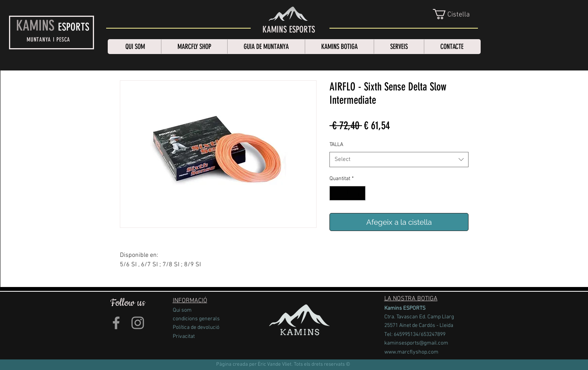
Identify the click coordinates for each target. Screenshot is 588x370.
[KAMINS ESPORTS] (289, 30)
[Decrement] (336, 193)
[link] (456, 14)
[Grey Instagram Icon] (138, 323)
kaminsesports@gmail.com (416, 343)
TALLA (336, 145)
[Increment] (359, 193)
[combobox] (399, 160)
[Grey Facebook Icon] (116, 323)
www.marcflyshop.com (411, 352)
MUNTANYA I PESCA (48, 40)
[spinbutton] (347, 193)
